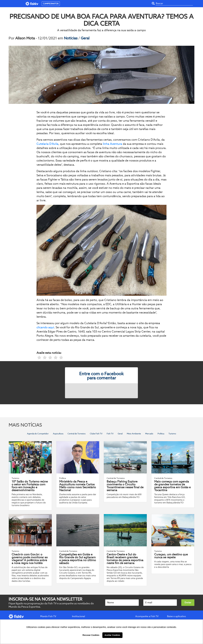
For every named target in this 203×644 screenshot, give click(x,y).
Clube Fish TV (96, 434)
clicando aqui (45, 327)
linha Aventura (112, 144)
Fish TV (110, 434)
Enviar (188, 603)
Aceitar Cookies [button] (112, 635)
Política (161, 434)
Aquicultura (58, 434)
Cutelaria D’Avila (47, 144)
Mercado (149, 434)
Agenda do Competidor (38, 434)
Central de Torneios (77, 434)
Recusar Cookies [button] (91, 635)
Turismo (172, 434)
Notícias (71, 38)
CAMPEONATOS (51, 4)
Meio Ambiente (134, 434)
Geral (85, 38)
